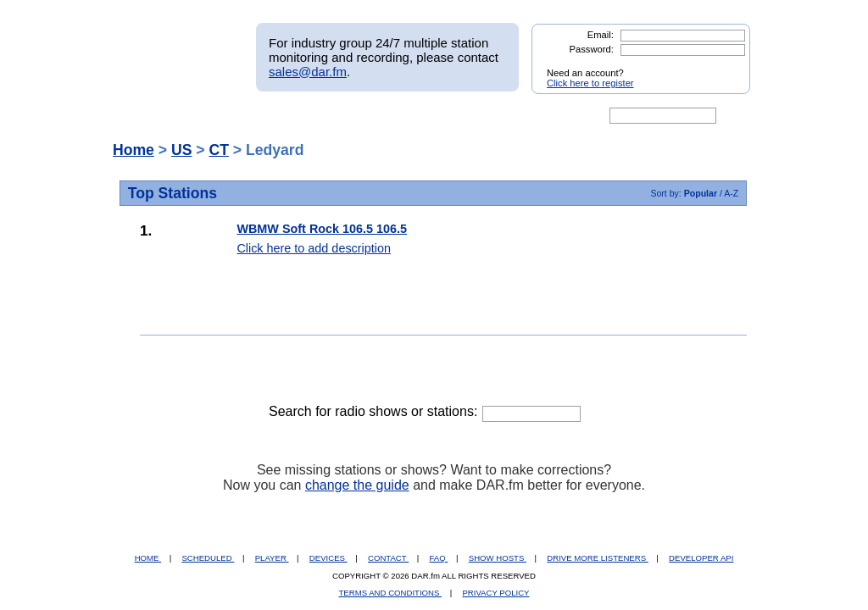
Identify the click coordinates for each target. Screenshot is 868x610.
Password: (592, 49)
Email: (601, 35)
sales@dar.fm (308, 72)
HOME (148, 558)
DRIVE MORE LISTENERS (597, 558)
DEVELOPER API (701, 558)
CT (218, 150)
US (181, 150)
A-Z (731, 193)
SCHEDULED (208, 558)
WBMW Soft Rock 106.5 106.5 (322, 229)
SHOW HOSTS (498, 558)
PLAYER (272, 558)
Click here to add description (314, 248)
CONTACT (388, 558)
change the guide (357, 485)
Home (134, 150)
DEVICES (328, 558)
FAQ (439, 558)
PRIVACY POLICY (495, 593)
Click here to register (590, 83)
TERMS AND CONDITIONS (391, 593)
